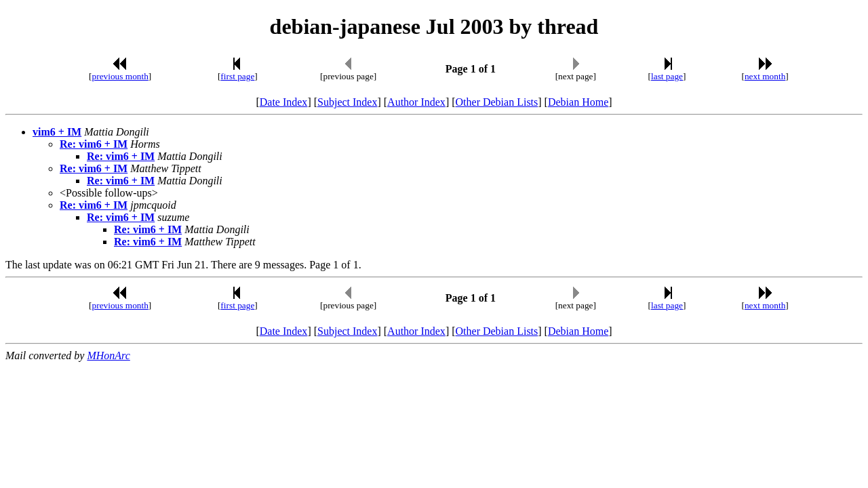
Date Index (284, 102)
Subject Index (347, 102)
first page (237, 76)
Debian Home (578, 102)
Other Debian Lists (497, 102)
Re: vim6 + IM (94, 144)
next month (765, 76)
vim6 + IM (57, 132)
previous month (120, 76)
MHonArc (108, 355)
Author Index (416, 102)
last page (667, 76)
